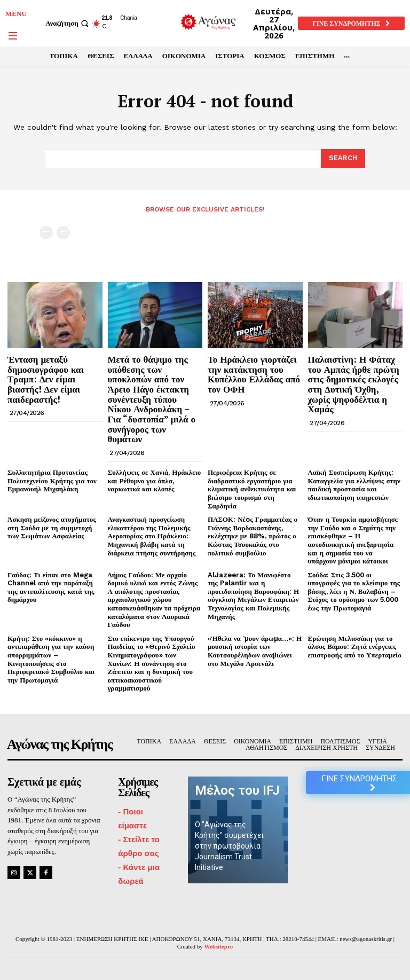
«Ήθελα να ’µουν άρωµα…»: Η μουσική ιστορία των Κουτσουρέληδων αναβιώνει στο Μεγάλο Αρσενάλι (255, 651)
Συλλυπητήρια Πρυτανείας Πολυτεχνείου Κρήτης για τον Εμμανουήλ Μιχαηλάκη (52, 481)
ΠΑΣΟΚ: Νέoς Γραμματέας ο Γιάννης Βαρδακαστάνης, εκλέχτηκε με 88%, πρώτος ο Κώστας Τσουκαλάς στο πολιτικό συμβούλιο (253, 536)
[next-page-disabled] (63, 233)
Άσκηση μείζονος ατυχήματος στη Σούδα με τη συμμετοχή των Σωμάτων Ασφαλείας (52, 528)
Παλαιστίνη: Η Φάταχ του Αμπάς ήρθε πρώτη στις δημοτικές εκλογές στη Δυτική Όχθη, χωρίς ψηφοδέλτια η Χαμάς (354, 384)
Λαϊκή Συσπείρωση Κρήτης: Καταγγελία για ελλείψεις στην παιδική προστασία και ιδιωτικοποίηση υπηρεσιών (354, 485)
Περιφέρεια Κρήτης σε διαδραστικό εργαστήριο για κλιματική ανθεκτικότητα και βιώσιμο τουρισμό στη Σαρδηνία (252, 489)
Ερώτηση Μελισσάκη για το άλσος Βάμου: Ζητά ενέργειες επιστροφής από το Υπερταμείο (355, 647)
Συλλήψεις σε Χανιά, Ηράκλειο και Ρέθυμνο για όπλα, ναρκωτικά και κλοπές (155, 481)
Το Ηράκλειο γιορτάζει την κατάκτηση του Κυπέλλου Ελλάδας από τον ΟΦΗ (254, 374)
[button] (68, 23)
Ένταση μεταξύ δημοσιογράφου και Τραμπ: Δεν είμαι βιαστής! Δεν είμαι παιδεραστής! (46, 379)
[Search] (343, 159)
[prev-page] (46, 233)
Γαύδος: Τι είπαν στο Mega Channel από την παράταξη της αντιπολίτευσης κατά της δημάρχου (51, 587)
